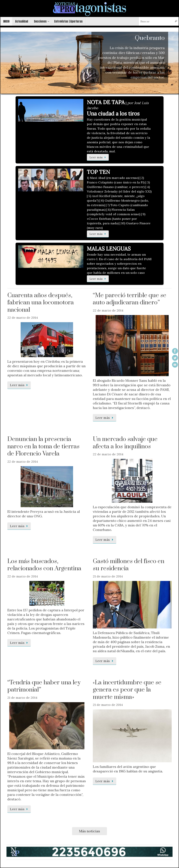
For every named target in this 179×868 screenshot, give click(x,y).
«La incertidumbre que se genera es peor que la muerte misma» (127, 690)
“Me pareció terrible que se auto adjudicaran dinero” (130, 299)
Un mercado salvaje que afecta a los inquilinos (125, 443)
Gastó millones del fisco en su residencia (129, 565)
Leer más (98, 157)
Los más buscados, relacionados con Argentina (44, 565)
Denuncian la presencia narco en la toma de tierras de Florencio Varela (43, 446)
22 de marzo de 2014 (23, 318)
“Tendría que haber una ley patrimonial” (44, 686)
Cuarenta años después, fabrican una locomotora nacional (41, 303)
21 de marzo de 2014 (108, 576)
